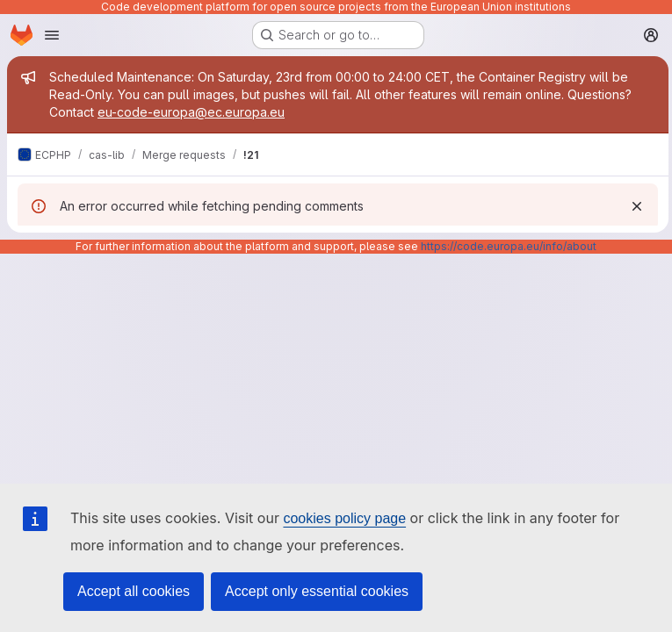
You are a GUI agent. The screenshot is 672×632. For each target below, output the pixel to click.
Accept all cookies (134, 591)
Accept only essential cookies (317, 591)
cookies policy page (344, 518)
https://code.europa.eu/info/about (509, 246)
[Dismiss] (633, 206)
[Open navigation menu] (52, 35)
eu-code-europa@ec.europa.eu (191, 112)
